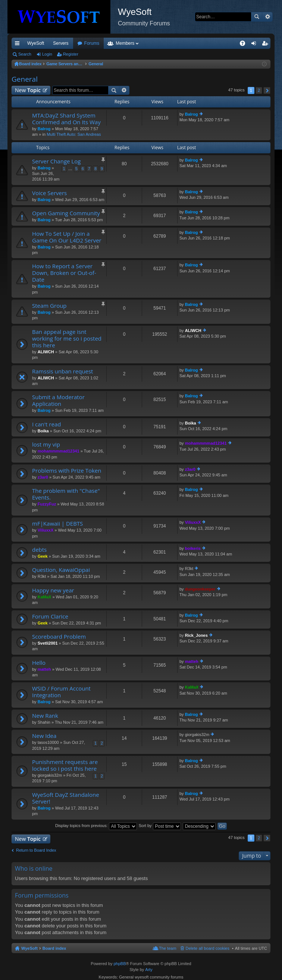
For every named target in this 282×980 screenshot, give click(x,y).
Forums (132, 43)
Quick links (19, 45)
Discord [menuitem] (101, 43)
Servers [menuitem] (61, 43)
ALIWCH (46, 352)
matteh (44, 669)
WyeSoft (36, 43)
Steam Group (49, 306)
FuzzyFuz (47, 504)
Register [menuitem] (267, 45)
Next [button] (267, 90)
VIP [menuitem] (81, 43)
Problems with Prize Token (67, 471)
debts (39, 550)
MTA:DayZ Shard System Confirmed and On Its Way (66, 119)
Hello (39, 663)
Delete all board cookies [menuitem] (208, 948)
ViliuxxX (46, 530)
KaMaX (45, 597)
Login (47, 54)
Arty (149, 970)
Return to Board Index (36, 850)
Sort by (160, 826)
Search (257, 17)
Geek (43, 556)
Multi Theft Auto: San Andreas (74, 134)
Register (71, 54)
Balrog (44, 129)
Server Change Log (56, 161)
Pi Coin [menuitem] (225, 43)
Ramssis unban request (62, 371)
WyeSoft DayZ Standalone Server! (66, 798)
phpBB (120, 964)
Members (165, 43)
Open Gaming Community (66, 213)
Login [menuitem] (255, 45)
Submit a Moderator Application (58, 400)
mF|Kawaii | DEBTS (57, 524)
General (25, 79)
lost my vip (46, 444)
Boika (43, 431)
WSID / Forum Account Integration (61, 692)
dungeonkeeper (200, 589)
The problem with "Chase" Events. (66, 494)
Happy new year (53, 590)
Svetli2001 (48, 643)
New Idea (44, 736)
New (28, 90)
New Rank (45, 716)
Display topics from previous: (96, 826)
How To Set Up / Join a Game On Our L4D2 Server (67, 237)
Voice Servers (49, 193)
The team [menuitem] (167, 948)
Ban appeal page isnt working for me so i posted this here (67, 339)
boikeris (193, 548)
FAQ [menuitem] (245, 45)
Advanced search (267, 17)
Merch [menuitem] (203, 43)
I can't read (46, 424)
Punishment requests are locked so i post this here (65, 765)
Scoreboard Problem (59, 637)
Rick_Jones (196, 635)
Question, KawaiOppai (61, 570)
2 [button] (259, 90)
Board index (54, 948)
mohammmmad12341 (59, 451)
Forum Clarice (50, 616)
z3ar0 (43, 477)
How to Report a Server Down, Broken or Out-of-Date (64, 273)
